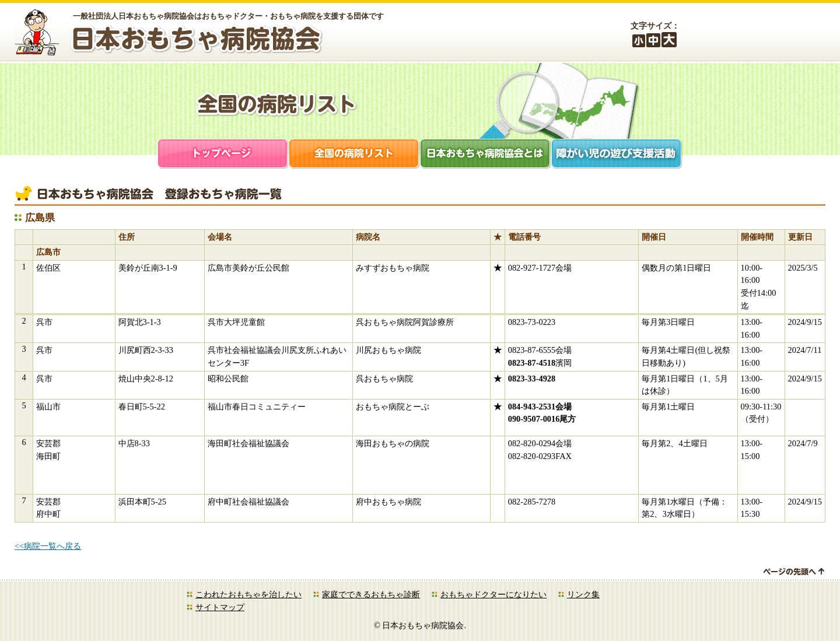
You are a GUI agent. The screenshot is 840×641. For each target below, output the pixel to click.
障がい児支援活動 (617, 155)
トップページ (223, 155)
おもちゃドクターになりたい (494, 594)
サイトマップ (220, 607)
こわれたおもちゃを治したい (249, 594)
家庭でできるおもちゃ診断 (371, 594)
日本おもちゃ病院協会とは (486, 155)
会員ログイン (738, 34)
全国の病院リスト (354, 155)
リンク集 (583, 594)
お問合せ (802, 34)
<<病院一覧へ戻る (48, 546)
